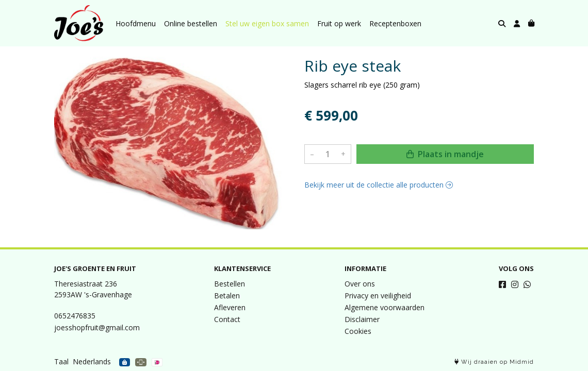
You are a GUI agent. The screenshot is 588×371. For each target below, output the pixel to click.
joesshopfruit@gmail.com (97, 327)
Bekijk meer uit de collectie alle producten (379, 185)
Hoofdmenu (136, 23)
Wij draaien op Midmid (494, 362)
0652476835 (75, 316)
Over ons (360, 284)
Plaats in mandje (445, 154)
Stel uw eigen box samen (267, 23)
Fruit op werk (339, 23)
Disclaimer (362, 319)
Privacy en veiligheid (378, 296)
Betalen (227, 296)
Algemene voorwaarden (385, 307)
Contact (227, 319)
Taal (61, 361)
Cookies (358, 331)
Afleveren (230, 307)
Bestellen (230, 284)
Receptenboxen (395, 23)
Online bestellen (191, 23)
